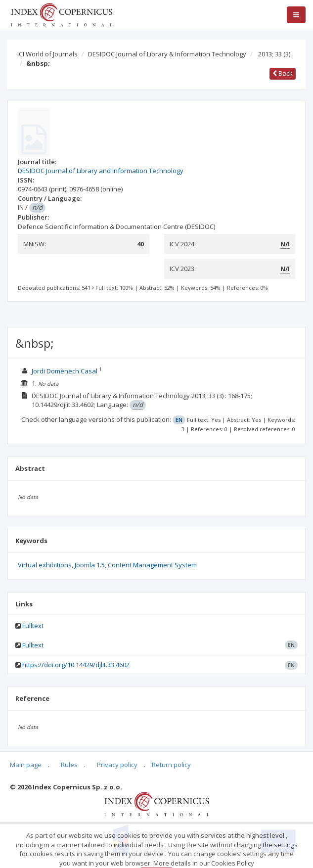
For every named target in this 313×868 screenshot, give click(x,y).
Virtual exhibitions (45, 565)
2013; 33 (274, 54)
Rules (69, 765)
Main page (26, 765)
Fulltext (33, 626)
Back (283, 73)
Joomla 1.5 (90, 565)
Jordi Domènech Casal (65, 371)
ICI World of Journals (47, 54)
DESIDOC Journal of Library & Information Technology (167, 54)
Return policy (171, 765)
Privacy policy (117, 765)
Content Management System (152, 565)
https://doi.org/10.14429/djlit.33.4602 (76, 665)
